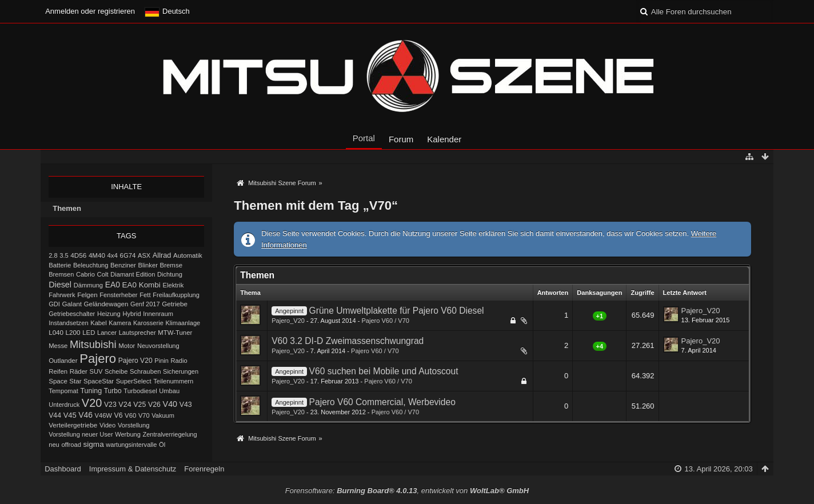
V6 (118, 415)
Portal (364, 138)
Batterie (60, 265)
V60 (130, 415)
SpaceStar (99, 381)
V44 (55, 415)
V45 (70, 415)
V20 (92, 403)
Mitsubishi (93, 344)
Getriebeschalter (72, 314)
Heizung (109, 314)
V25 (139, 405)
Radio (179, 361)
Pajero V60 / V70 (385, 321)
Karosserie (148, 323)
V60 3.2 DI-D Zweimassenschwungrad (348, 341)
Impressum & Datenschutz (133, 469)
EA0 (113, 285)
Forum (401, 139)
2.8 (53, 255)
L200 (73, 332)
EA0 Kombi (141, 285)
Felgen (87, 295)
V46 (85, 415)
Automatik (188, 255)
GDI (54, 304)
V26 (154, 405)
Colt (103, 274)
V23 (110, 405)
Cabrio (85, 274)
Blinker (148, 265)
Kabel (99, 323)
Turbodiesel (140, 391)
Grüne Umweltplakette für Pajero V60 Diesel (397, 311)
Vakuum (163, 415)
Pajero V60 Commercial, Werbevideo (382, 402)
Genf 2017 (145, 304)
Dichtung (170, 274)
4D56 (78, 255)
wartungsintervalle (131, 445)
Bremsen (61, 274)
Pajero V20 (135, 361)
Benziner (123, 265)
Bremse (171, 265)
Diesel (60, 285)
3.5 (64, 255)
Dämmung (88, 285)
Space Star (65, 381)
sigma (94, 444)
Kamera (120, 323)
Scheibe (116, 371)
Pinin (161, 361)
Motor (127, 346)
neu (54, 445)
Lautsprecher (137, 333)
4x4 (112, 255)
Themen (67, 208)
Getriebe (175, 304)
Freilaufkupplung (176, 295)
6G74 (128, 255)
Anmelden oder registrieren (90, 11)
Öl (162, 445)
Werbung (128, 434)
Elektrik (173, 285)
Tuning (91, 391)
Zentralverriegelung (169, 434)
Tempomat (63, 391)
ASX (144, 255)
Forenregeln (204, 469)
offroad (71, 445)
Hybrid (131, 314)
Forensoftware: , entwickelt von (407, 491)
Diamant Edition (133, 274)
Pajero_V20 (288, 321)
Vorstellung (134, 425)
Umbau (169, 391)
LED (89, 333)
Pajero (98, 359)
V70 (144, 415)
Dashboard (63, 469)
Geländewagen (106, 304)
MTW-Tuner (175, 333)
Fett (145, 295)
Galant (71, 304)
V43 (186, 405)
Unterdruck (64, 405)
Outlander (63, 361)
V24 (125, 405)
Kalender (444, 139)
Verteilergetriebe (73, 425)
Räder (79, 371)
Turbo (113, 391)
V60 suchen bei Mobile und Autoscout (384, 371)
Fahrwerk (62, 295)
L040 (56, 333)
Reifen (58, 371)
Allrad (162, 255)
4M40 (97, 255)
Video (107, 425)
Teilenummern (173, 381)
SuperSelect (134, 381)
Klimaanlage (183, 323)
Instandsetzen (68, 323)
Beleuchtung (91, 265)
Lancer (107, 333)
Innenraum (158, 314)
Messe (58, 346)
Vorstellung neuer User (81, 434)
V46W (103, 415)
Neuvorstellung (158, 346)
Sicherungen (181, 371)
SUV (96, 371)
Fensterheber (118, 295)
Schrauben (145, 371)
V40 (170, 404)
